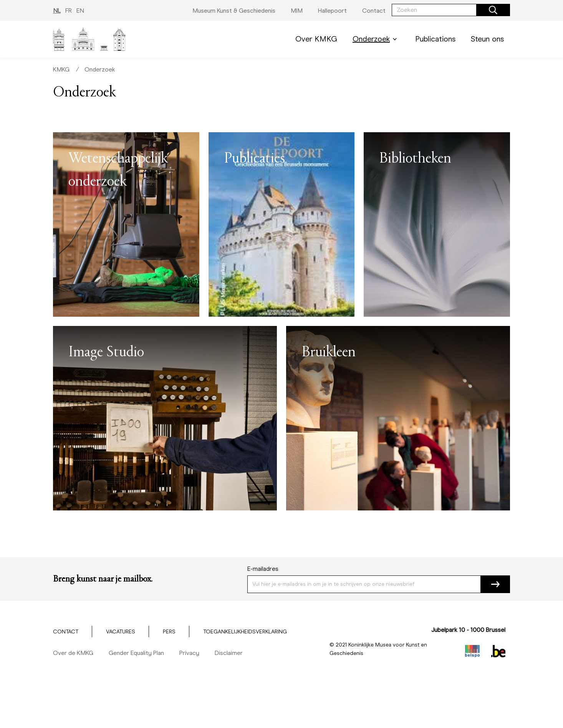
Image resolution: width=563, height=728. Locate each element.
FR (69, 11)
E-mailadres (263, 569)
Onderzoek (376, 39)
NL (57, 11)
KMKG (61, 69)
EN (80, 11)
